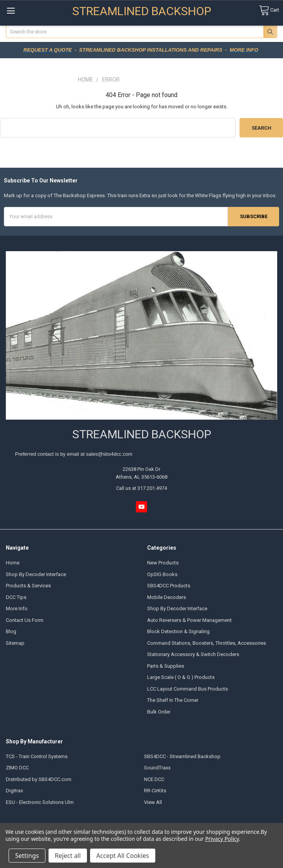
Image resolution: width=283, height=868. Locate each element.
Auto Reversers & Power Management (189, 620)
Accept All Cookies (123, 856)
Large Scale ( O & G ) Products (181, 677)
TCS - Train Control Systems (37, 756)
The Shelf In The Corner (173, 700)
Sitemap (15, 643)
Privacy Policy (222, 839)
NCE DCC (154, 779)
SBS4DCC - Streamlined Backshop (182, 756)
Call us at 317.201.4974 (141, 488)
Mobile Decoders (167, 597)
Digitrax (14, 791)
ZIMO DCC (17, 768)
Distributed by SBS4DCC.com (39, 779)
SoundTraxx (157, 768)
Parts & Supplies (166, 666)
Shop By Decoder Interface (36, 574)
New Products (163, 563)
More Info (17, 608)
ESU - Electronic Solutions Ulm (40, 802)
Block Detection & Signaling (178, 631)
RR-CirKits (155, 791)
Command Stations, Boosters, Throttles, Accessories (207, 643)
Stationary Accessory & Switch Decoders (193, 654)
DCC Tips (16, 597)
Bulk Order (159, 712)
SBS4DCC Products (169, 586)
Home (13, 563)
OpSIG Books (162, 574)
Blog (11, 631)
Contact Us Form (25, 620)
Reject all (68, 856)
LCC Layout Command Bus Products (188, 689)
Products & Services (28, 586)
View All (153, 802)
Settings (27, 856)
